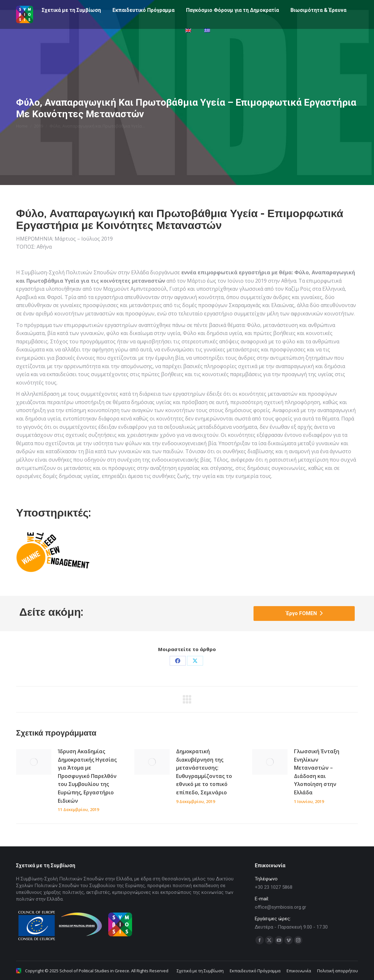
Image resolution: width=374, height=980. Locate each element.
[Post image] (34, 762)
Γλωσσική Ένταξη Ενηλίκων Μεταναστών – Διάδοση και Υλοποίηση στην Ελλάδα (317, 772)
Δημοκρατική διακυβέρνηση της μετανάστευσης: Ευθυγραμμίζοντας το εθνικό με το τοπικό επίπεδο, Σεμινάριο (204, 772)
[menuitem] (189, 42)
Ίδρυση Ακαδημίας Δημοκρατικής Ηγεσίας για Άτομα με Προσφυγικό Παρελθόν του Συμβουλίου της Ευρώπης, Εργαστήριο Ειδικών (87, 776)
